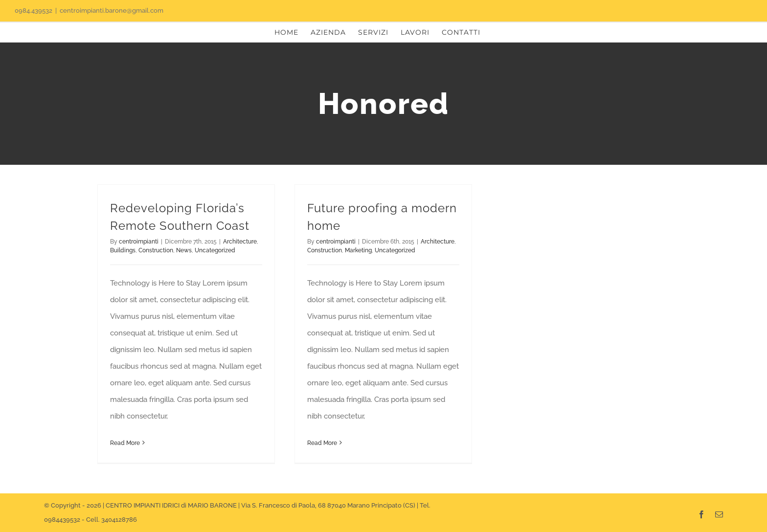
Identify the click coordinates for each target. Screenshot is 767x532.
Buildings (123, 250)
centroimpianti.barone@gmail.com (112, 11)
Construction (156, 250)
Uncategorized (215, 250)
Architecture (240, 242)
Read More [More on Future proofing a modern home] (322, 443)
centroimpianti (139, 242)
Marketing (358, 250)
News (184, 250)
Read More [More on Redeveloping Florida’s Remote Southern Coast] (125, 443)
